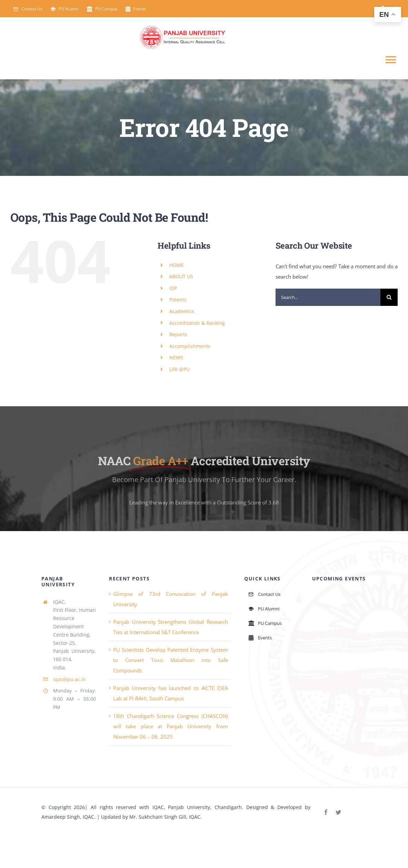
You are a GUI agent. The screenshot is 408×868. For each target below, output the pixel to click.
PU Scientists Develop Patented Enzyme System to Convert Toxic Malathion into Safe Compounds (171, 660)
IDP (173, 288)
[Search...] (328, 297)
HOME (177, 265)
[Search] (389, 297)
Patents (178, 300)
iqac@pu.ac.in (69, 679)
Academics (182, 311)
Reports (178, 334)
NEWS (176, 357)
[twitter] (338, 812)
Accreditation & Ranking (197, 323)
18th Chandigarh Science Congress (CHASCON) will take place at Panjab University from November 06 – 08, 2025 (171, 726)
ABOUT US (181, 276)
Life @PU (180, 369)
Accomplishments (190, 346)
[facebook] (326, 812)
